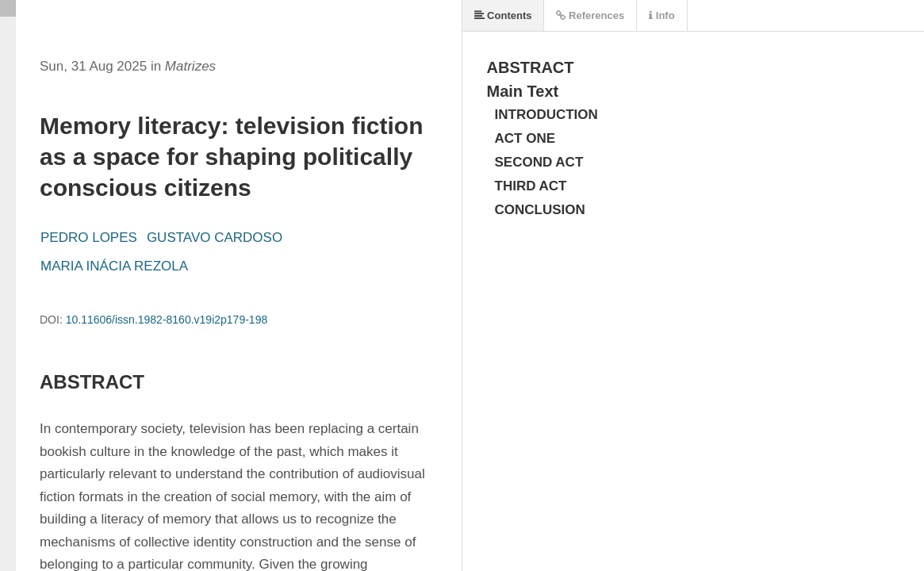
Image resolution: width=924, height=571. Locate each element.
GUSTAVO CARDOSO (215, 238)
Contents (503, 15)
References (590, 15)
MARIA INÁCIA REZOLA (114, 266)
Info (661, 15)
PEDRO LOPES (89, 238)
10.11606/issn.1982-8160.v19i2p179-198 (167, 320)
